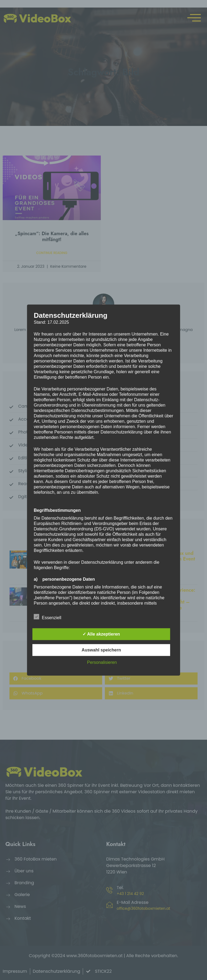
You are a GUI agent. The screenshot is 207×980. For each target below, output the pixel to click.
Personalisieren (102, 662)
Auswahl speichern (101, 650)
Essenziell (47, 616)
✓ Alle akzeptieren (101, 634)
